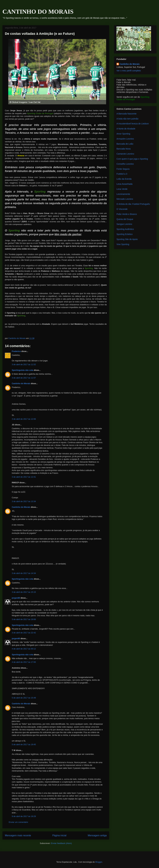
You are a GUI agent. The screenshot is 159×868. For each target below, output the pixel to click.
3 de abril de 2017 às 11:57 (24, 378)
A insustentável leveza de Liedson (133, 124)
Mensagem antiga (97, 835)
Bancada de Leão (125, 144)
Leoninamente (123, 194)
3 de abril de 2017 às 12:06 (24, 419)
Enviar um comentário (18, 822)
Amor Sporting (123, 134)
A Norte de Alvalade (126, 129)
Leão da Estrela (124, 179)
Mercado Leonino (125, 199)
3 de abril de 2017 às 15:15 (24, 592)
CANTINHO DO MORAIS (38, 12)
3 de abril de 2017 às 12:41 (24, 477)
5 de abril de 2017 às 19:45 (24, 744)
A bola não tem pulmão (127, 119)
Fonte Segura (123, 169)
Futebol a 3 (122, 174)
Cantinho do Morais (21, 383)
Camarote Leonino (125, 154)
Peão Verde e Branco (127, 214)
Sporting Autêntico (125, 229)
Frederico (16, 351)
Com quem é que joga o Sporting (132, 159)
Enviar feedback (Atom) (61, 843)
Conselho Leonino (125, 164)
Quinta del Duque (125, 219)
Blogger (99, 862)
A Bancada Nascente (127, 114)
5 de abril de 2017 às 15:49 (24, 698)
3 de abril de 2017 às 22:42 (24, 633)
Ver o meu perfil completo (129, 71)
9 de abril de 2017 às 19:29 (24, 816)
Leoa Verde (122, 189)
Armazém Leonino (125, 139)
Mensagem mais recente (18, 835)
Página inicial (59, 835)
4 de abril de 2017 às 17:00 (24, 662)
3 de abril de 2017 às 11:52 (24, 364)
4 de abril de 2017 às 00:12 (24, 649)
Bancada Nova (124, 149)
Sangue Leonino (124, 224)
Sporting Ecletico (125, 234)
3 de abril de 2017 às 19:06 (24, 619)
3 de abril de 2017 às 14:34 (24, 573)
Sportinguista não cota (23, 370)
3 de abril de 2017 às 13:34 (24, 501)
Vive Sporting (123, 244)
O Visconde (122, 209)
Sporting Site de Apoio (127, 239)
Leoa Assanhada (124, 184)
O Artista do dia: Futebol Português (133, 204)
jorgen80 (16, 598)
